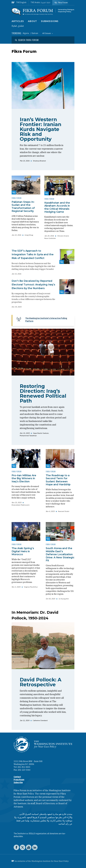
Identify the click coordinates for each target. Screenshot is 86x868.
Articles (18, 21)
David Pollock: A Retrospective (41, 682)
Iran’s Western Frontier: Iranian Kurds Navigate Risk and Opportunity (41, 129)
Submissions (50, 21)
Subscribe (18, 783)
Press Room (19, 780)
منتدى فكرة (18, 26)
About (32, 21)
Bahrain (35, 33)
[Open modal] (27, 40)
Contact (17, 777)
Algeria (26, 33)
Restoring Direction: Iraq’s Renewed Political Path (43, 393)
